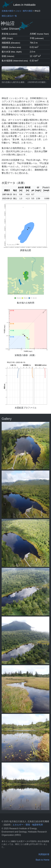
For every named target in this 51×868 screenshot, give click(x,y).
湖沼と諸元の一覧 (9, 16)
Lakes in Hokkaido (19, 5)
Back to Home (43, 860)
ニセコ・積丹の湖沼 (24, 11)
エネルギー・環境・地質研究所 (28, 825)
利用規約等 (44, 854)
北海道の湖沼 (7, 11)
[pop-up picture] (26, 446)
